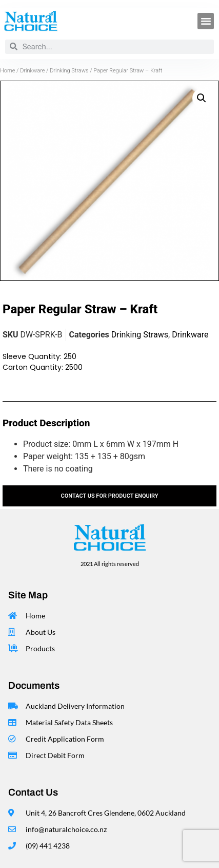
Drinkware (32, 71)
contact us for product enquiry (110, 496)
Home (7, 71)
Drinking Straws (69, 71)
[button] (206, 21)
